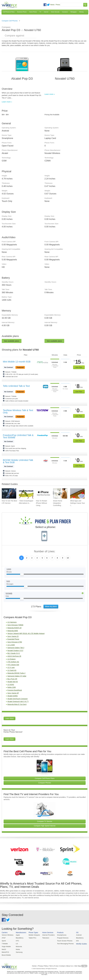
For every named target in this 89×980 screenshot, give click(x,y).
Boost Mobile (6, 954)
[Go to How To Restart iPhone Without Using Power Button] (43, 493)
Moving (81, 12)
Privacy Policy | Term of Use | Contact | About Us (55, 965)
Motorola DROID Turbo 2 (16, 673)
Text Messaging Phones (64, 943)
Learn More (10, 718)
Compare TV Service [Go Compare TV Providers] (45, 821)
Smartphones (60, 935)
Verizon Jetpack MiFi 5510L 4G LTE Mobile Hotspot (26, 633)
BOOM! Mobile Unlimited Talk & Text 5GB (18, 461)
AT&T (4, 938)
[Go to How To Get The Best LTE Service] (9, 493)
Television (45, 938)
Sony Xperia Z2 (13, 636)
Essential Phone (13, 639)
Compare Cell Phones (10, 21)
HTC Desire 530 (13, 665)
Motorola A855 (13, 631)
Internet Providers (47, 935)
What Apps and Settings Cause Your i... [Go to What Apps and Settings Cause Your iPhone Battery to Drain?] (77, 503)
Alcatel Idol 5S (13, 682)
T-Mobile (5, 943)
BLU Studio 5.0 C (14, 653)
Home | (35, 965)
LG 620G (11, 685)
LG (16, 943)
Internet (46, 12)
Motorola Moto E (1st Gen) (17, 704)
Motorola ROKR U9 (14, 628)
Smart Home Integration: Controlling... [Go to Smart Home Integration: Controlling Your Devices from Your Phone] (58, 503)
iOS (75, 941)
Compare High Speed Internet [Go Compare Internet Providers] (45, 826)
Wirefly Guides (79, 943)
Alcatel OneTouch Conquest (17, 699)
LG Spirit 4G (12, 670)
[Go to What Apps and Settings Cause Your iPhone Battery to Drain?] (77, 493)
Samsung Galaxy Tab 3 (16, 648)
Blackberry (78, 938)
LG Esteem (11, 659)
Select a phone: (46, 527)
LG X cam (11, 667)
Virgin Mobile (6, 946)
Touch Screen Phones (63, 941)
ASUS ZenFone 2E (14, 656)
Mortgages (74, 12)
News (52, 5)
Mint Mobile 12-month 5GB (17, 362)
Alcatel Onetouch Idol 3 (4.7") (18, 701)
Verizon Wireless (7, 935)
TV (40, 12)
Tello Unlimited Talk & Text (16, 386)
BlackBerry (19, 938)
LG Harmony (12, 622)
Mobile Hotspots (34, 935)
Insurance (65, 12)
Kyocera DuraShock (15, 690)
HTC (17, 941)
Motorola (18, 946)
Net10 (4, 949)
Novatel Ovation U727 (15, 651)
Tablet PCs (32, 938)
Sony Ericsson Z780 (15, 642)
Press (58, 5)
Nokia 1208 (12, 687)
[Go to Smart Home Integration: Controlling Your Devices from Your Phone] (60, 493)
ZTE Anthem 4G (13, 662)
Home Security (55, 12)
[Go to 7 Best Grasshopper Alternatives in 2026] (26, 493)
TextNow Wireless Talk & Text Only (18, 411)
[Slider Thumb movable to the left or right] (22, 575)
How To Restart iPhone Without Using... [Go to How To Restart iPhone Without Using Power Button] (41, 503)
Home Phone (33, 12)
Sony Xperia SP (13, 693)
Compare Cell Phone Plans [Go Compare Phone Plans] (45, 778)
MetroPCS (5, 952)
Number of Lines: (45, 551)
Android (77, 935)
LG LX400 (11, 645)
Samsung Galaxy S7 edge (17, 676)
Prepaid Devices (61, 938)
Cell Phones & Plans (9, 12)
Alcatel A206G (13, 696)
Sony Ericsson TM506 (15, 625)
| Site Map (77, 965)
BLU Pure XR (12, 679)
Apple (17, 935)
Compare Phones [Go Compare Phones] (45, 783)
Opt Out (84, 965)
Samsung (19, 952)
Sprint (4, 941)
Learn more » (7, 102)
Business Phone (22, 12)
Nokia (17, 949)
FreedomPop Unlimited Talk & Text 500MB (18, 436)
